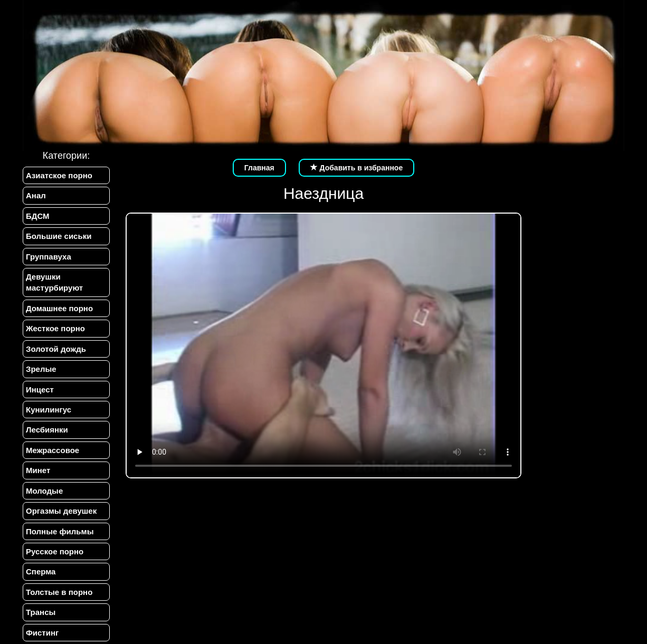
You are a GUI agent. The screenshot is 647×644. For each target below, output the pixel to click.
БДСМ (38, 216)
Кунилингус (49, 410)
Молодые (44, 491)
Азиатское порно (59, 175)
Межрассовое (53, 450)
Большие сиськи (59, 236)
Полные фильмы (60, 531)
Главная (259, 168)
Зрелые (41, 369)
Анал (36, 195)
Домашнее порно (59, 308)
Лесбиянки (47, 430)
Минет (38, 470)
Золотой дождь (56, 349)
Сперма (41, 571)
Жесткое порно (55, 328)
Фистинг (42, 633)
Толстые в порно (59, 592)
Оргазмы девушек (61, 511)
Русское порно (55, 551)
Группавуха (49, 257)
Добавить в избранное (357, 168)
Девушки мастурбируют (54, 282)
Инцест (40, 390)
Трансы (41, 612)
